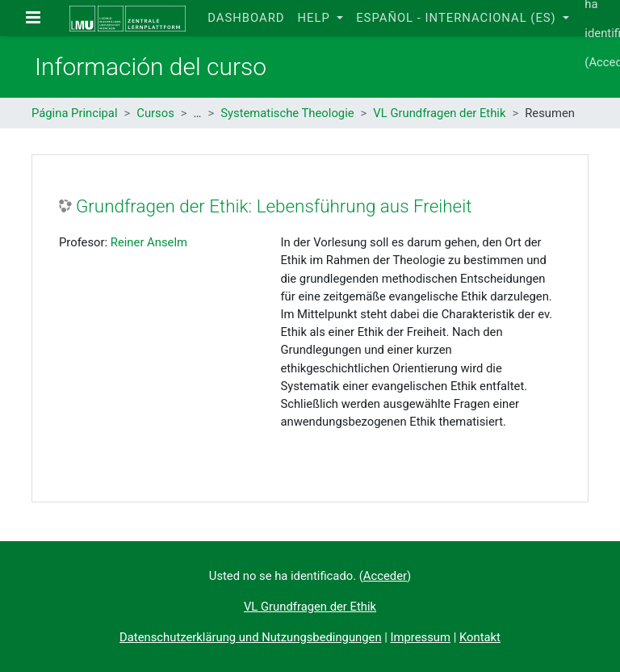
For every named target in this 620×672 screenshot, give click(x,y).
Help (315, 18)
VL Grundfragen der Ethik (439, 113)
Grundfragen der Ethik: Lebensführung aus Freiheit (274, 206)
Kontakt (480, 637)
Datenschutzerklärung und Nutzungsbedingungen (250, 637)
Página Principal (75, 113)
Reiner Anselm (149, 242)
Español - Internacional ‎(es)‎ (458, 18)
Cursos (155, 113)
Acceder (385, 576)
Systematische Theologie (287, 113)
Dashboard (246, 18)
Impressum (421, 637)
